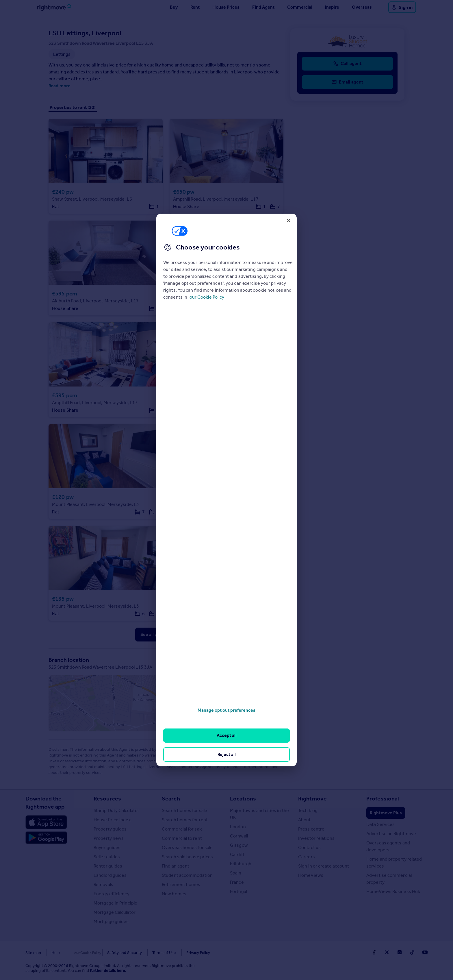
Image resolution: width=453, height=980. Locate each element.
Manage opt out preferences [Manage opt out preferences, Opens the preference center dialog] (226, 710)
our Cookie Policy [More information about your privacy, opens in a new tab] (207, 297)
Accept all (227, 735)
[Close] (289, 221)
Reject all (227, 754)
